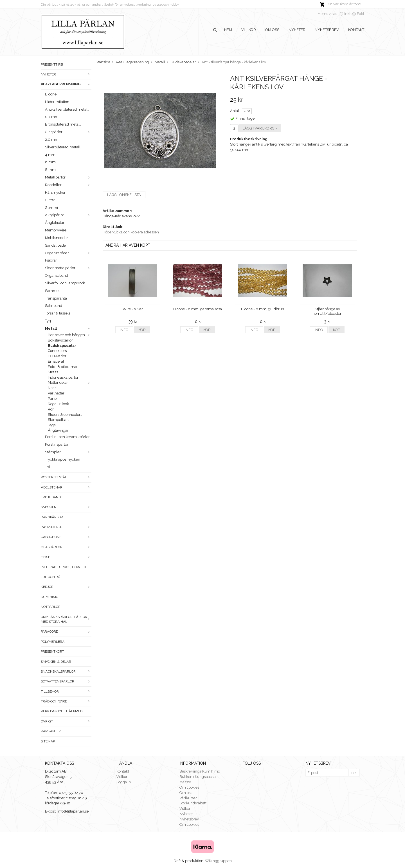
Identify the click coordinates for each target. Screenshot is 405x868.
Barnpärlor (52, 517)
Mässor (185, 782)
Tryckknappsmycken (63, 459)
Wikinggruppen (218, 861)
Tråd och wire (66, 701)
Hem (228, 30)
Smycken (66, 507)
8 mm (50, 170)
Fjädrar (51, 260)
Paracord (66, 632)
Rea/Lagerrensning (66, 84)
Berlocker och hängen (70, 335)
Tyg (48, 321)
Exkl (361, 14)
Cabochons (66, 537)
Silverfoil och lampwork (65, 283)
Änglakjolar (55, 223)
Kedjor (66, 587)
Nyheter (297, 30)
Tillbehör (66, 691)
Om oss (272, 30)
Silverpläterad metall (63, 147)
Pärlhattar (56, 393)
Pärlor (53, 399)
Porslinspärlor (57, 444)
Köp (142, 330)
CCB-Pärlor (57, 356)
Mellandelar (70, 382)
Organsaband (57, 275)
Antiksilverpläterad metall (67, 109)
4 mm (50, 155)
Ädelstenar (66, 487)
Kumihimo (49, 597)
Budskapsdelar (62, 346)
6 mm (50, 162)
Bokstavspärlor (60, 340)
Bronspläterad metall (63, 124)
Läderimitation (57, 102)
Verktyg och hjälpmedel (64, 711)
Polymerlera (53, 642)
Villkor (249, 30)
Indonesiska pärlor (63, 377)
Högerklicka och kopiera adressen (131, 232)
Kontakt (356, 30)
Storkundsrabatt (193, 803)
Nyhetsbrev (327, 30)
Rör (51, 409)
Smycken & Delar (56, 662)
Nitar (52, 388)
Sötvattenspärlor (66, 681)
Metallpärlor (68, 177)
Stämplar (68, 452)
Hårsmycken (56, 192)
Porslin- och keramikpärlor (67, 437)
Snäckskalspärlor (66, 671)
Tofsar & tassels (58, 313)
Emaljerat (56, 361)
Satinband (54, 306)
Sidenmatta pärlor (68, 268)
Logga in (124, 782)
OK (354, 773)
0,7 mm (52, 117)
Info (124, 330)
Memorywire (56, 230)
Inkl (347, 14)
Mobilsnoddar (57, 238)
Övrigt (66, 721)
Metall (68, 328)
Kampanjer (51, 731)
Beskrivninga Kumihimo (200, 771)
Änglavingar (58, 430)
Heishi (66, 557)
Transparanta (56, 298)
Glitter (50, 200)
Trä (48, 467)
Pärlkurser (188, 798)
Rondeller (68, 185)
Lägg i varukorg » (260, 128)
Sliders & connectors (65, 415)
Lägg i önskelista (124, 195)
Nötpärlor (51, 607)
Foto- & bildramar (63, 367)
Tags (52, 425)
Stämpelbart (58, 420)
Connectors (57, 351)
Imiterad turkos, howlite (64, 567)
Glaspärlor (68, 132)
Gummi (51, 208)
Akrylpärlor (68, 215)
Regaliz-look (58, 404)
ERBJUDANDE (52, 497)
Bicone (51, 94)
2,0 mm (52, 140)
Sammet (52, 291)
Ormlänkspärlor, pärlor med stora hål (66, 619)
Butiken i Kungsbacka (198, 777)
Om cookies (189, 787)
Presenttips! (52, 64)
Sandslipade (55, 245)
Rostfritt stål (66, 477)
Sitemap (48, 741)
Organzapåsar (68, 253)
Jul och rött (52, 577)
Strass (53, 372)
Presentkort (52, 651)
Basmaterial (66, 527)
